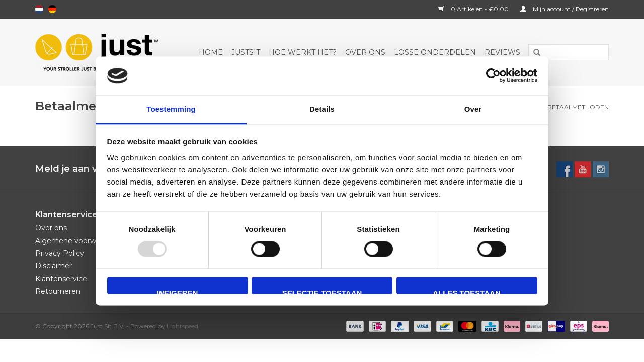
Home (211, 52)
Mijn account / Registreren (565, 9)
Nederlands (39, 9)
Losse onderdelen (435, 52)
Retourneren (58, 291)
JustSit (246, 52)
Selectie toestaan (322, 291)
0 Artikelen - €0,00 (474, 9)
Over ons (365, 52)
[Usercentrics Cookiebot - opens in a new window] (493, 76)
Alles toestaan (466, 291)
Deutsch (52, 9)
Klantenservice (61, 279)
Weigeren (178, 291)
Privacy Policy (60, 253)
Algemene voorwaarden (78, 241)
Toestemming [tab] (171, 109)
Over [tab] (473, 109)
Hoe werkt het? (303, 52)
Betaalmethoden (578, 107)
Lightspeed (182, 326)
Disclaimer (54, 266)
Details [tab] (322, 109)
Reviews (502, 52)
